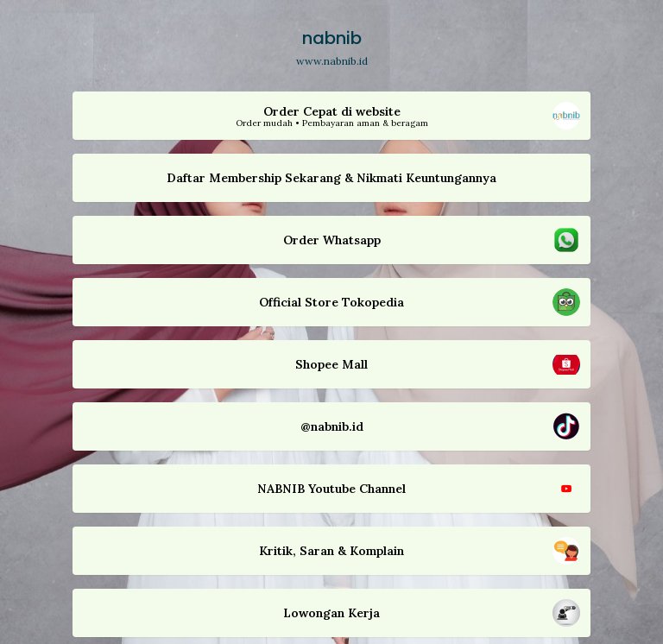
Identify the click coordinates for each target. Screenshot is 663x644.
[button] (331, 116)
